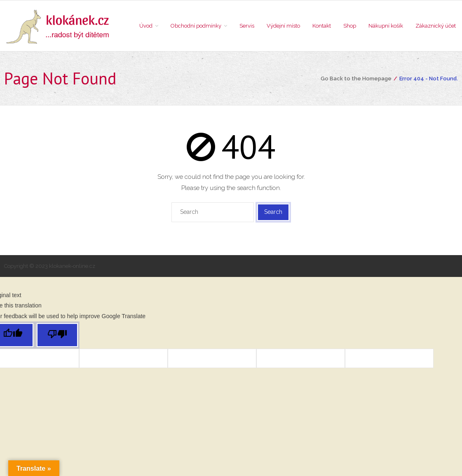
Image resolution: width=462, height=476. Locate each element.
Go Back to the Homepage (356, 79)
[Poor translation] (57, 335)
